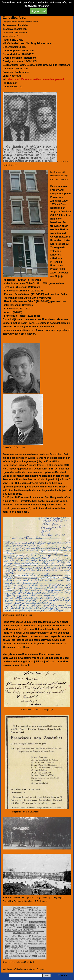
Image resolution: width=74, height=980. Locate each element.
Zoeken (47, 976)
